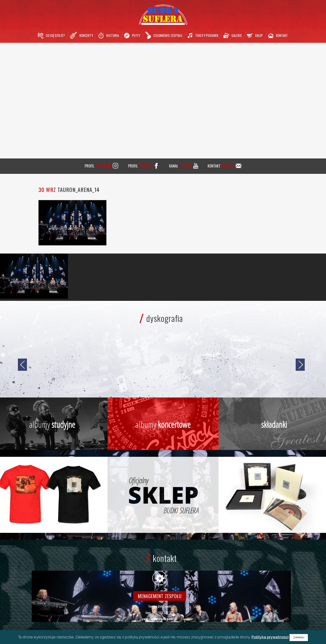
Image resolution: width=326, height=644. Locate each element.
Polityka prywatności (270, 637)
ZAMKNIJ (299, 638)
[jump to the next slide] (300, 365)
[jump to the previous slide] (22, 365)
